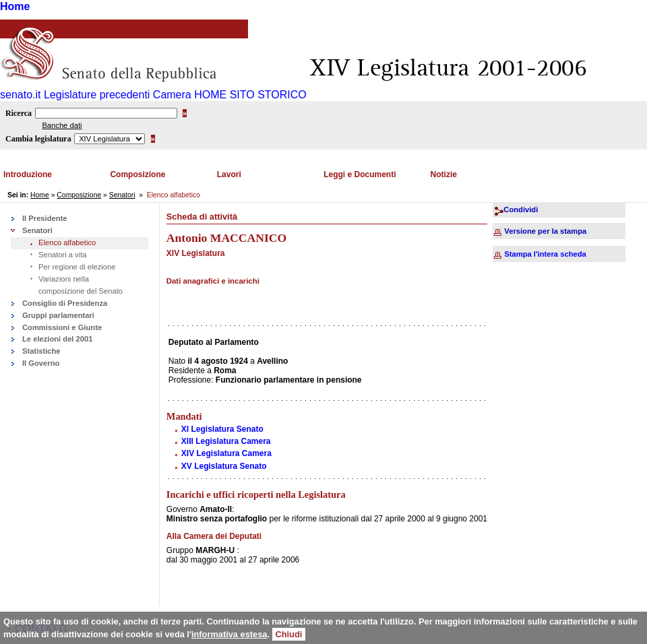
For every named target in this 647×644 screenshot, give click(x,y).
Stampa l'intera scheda (545, 254)
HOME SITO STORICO (250, 95)
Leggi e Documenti (360, 174)
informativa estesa (229, 634)
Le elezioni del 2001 (57, 339)
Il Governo (41, 363)
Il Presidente (45, 218)
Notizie (444, 174)
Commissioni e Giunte (62, 327)
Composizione (137, 174)
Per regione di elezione (77, 267)
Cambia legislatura (38, 139)
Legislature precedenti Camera (118, 95)
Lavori (229, 174)
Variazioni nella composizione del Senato (81, 285)
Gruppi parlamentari (58, 315)
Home (15, 6)
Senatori (122, 195)
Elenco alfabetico (67, 243)
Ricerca (19, 113)
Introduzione (28, 174)
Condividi (521, 210)
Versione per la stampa (545, 231)
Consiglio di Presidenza (65, 303)
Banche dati (62, 125)
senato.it (20, 95)
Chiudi (289, 634)
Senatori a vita (63, 255)
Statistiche (41, 351)
